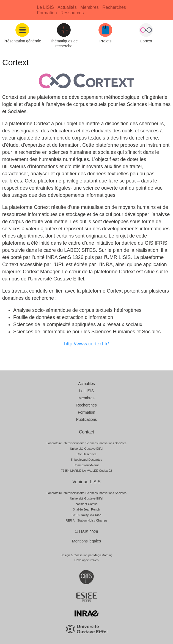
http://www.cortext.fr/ (87, 344)
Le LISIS (46, 7)
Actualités (67, 7)
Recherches (114, 7)
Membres (90, 7)
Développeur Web (87, 560)
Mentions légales (87, 541)
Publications (87, 419)
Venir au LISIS (86, 482)
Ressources (72, 13)
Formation (47, 13)
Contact (87, 432)
